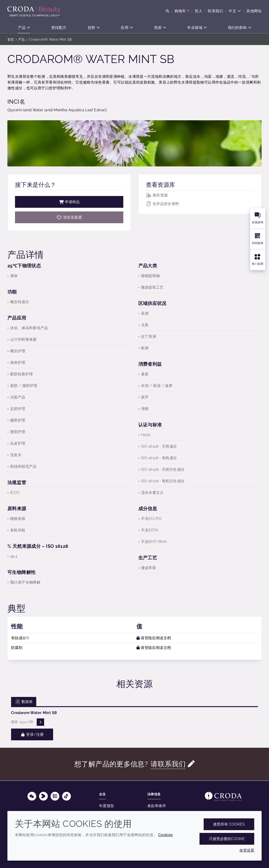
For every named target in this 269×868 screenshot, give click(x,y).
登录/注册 (32, 734)
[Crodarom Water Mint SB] (69, 217)
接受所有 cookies (229, 824)
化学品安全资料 (163, 204)
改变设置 (247, 850)
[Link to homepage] (223, 796)
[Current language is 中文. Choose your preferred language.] (235, 11)
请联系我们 (168, 764)
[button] (24, 28)
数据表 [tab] (24, 702)
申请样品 (69, 202)
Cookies (166, 835)
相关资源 (157, 195)
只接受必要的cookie (227, 839)
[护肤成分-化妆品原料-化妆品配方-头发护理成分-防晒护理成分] (35, 10)
